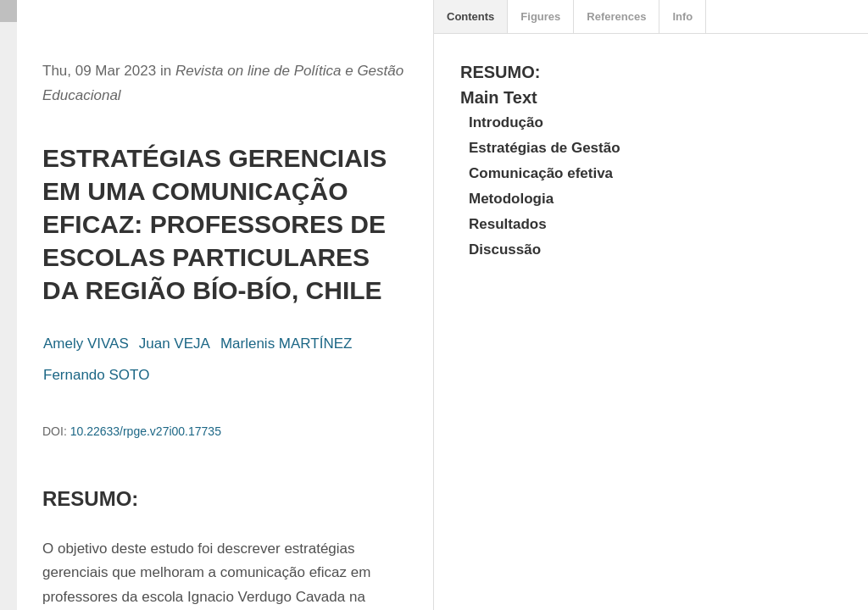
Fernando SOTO (96, 375)
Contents (470, 17)
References (616, 17)
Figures (540, 17)
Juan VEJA (175, 344)
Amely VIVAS (86, 344)
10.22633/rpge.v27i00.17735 (146, 431)
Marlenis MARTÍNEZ (287, 344)
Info (682, 17)
